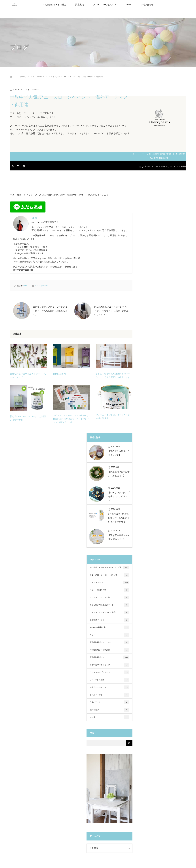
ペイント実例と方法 (109, 590)
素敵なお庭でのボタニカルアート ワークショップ (28, 376)
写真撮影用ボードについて (109, 642)
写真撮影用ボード (109, 657)
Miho (25, 286)
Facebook (18, 165)
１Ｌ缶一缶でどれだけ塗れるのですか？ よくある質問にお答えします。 (114, 376)
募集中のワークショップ (109, 665)
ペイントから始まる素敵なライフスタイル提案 (167, 166)
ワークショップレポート (109, 672)
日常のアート (109, 702)
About (129, 5)
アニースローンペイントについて (109, 575)
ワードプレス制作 (109, 680)
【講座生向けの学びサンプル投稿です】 (119, 474)
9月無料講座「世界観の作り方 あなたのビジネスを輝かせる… (119, 518)
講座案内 (80, 5)
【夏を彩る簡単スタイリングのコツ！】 (119, 537)
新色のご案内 (59, 374)
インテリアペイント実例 (109, 597)
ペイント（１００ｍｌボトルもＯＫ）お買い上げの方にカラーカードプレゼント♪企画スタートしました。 (71, 419)
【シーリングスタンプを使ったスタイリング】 (119, 496)
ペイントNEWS (32, 90)
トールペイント (109, 695)
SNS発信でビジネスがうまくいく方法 (109, 567)
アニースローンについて (105, 5)
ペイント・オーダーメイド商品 (109, 612)
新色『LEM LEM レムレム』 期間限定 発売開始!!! (28, 418)
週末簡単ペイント (109, 620)
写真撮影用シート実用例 (109, 650)
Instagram (23, 165)
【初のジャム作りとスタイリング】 (119, 453)
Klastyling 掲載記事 (109, 627)
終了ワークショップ (109, 687)
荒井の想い (109, 710)
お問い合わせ (147, 5)
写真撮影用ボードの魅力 (54, 5)
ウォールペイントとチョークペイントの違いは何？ (114, 416)
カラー (109, 635)
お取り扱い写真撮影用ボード (109, 605)
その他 (109, 717)
